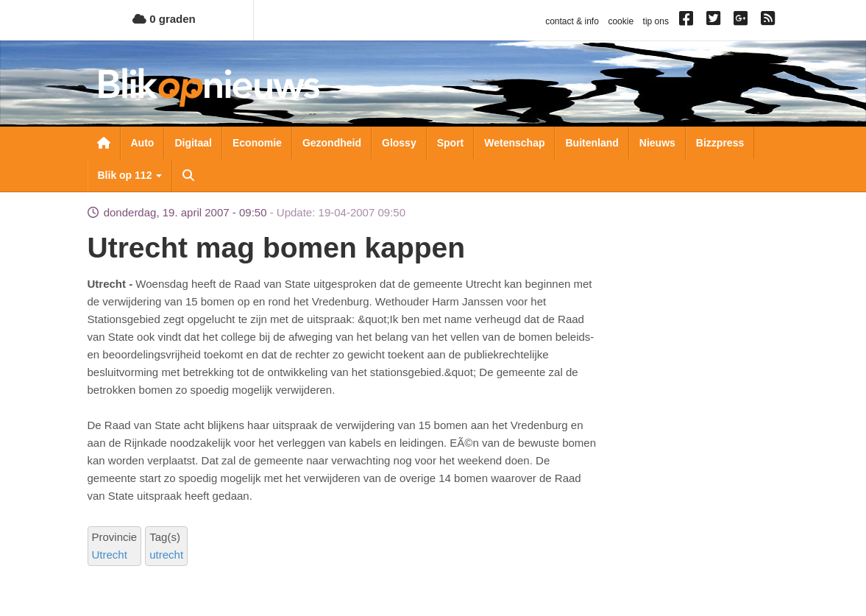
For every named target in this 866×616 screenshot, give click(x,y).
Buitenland (592, 143)
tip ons (656, 21)
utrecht (166, 555)
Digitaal (193, 143)
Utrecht (110, 555)
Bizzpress (720, 143)
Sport (451, 143)
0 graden (164, 19)
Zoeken (188, 175)
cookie (621, 21)
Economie (257, 143)
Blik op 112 (130, 175)
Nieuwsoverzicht (104, 143)
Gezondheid (332, 143)
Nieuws (657, 143)
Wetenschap (514, 143)
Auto (143, 143)
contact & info (572, 21)
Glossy (399, 143)
